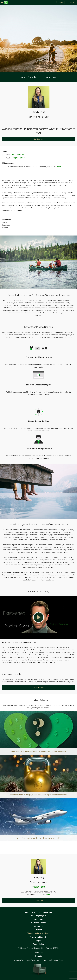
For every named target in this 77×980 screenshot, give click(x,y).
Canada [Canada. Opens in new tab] (39, 956)
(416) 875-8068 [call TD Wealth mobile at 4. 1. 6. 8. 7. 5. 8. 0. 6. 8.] (18, 158)
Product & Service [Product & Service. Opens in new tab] (38, 923)
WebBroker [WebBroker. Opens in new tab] (39, 926)
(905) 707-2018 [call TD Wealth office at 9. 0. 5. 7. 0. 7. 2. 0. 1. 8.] (18, 155)
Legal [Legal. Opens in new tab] (38, 941)
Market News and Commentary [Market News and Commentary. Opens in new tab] (39, 912)
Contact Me (39, 139)
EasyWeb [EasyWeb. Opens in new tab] (38, 930)
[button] (38, 617)
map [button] (59, 167)
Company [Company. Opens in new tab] (39, 919)
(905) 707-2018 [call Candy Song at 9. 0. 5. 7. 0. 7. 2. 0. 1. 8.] (39, 887)
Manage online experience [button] (39, 933)
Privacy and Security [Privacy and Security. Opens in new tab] (39, 937)
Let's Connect (39, 688)
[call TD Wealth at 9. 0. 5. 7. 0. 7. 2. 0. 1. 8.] (60, 2)
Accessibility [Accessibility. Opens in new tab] (38, 944)
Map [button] (48, 895)
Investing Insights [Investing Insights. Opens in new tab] (39, 916)
